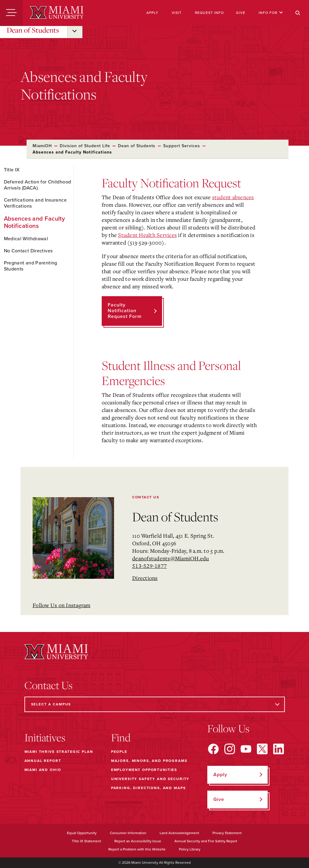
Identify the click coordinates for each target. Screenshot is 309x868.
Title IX (12, 170)
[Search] (298, 13)
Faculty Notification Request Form (125, 311)
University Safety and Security (150, 779)
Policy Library (190, 849)
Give (241, 13)
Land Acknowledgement (179, 833)
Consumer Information (128, 833)
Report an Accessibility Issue (138, 841)
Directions (145, 578)
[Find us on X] (262, 749)
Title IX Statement (86, 841)
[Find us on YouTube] (246, 749)
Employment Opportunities (144, 770)
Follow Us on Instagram (62, 605)
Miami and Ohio (43, 770)
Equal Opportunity (82, 833)
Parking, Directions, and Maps (148, 788)
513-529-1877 (150, 566)
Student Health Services (147, 235)
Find (121, 737)
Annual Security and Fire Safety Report (206, 841)
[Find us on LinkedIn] (279, 749)
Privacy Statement (227, 833)
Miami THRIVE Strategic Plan (59, 752)
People (119, 752)
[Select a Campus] (155, 704)
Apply (152, 13)
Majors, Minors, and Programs (149, 761)
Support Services (182, 146)
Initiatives (45, 737)
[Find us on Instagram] (230, 749)
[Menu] (11, 13)
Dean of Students (33, 30)
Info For (271, 13)
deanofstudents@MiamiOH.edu (171, 558)
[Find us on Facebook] (213, 749)
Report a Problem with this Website (137, 849)
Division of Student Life (85, 146)
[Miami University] (57, 13)
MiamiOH (42, 146)
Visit (177, 13)
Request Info (209, 13)
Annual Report (43, 761)
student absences (233, 197)
